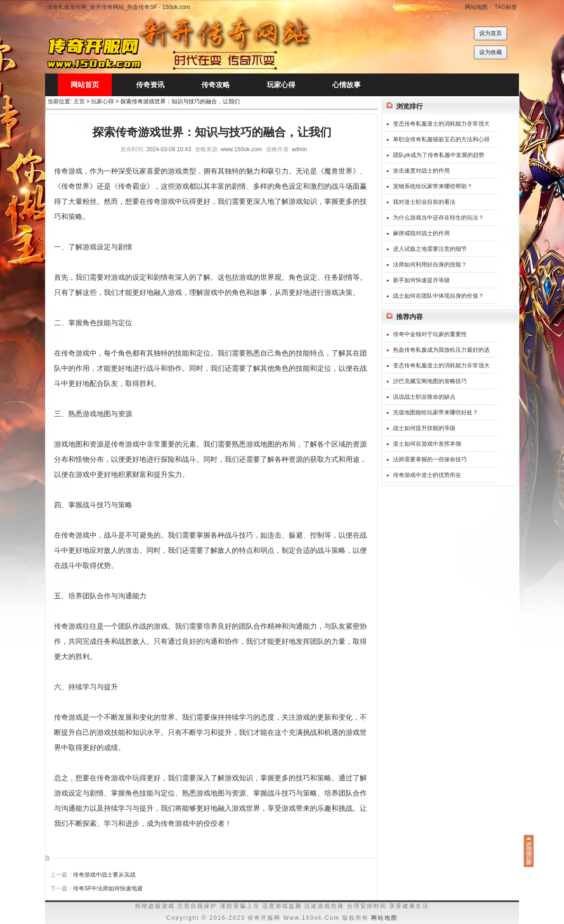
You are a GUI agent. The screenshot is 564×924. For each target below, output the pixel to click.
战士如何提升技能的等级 (424, 428)
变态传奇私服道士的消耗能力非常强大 (441, 124)
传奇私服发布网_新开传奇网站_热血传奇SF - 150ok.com (118, 7)
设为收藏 (491, 52)
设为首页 (491, 33)
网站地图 (476, 7)
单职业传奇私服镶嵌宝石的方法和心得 (441, 139)
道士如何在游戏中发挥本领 (427, 444)
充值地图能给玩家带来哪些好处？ (436, 412)
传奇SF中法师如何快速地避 (108, 888)
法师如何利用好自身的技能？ (430, 265)
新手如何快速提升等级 (421, 280)
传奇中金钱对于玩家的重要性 (430, 334)
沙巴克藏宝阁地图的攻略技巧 (430, 381)
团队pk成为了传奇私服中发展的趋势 (439, 155)
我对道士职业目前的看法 (424, 202)
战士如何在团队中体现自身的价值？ (438, 296)
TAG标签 (506, 7)
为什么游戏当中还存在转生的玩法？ (438, 218)
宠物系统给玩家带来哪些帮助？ (433, 186)
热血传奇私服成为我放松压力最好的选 (441, 350)
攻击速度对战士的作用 (421, 171)
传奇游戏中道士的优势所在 (427, 475)
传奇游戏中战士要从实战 (104, 875)
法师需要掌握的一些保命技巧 (430, 459)
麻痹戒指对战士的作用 (421, 233)
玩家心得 (102, 101)
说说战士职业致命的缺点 (424, 397)
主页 (79, 101)
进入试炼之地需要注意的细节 (430, 249)
